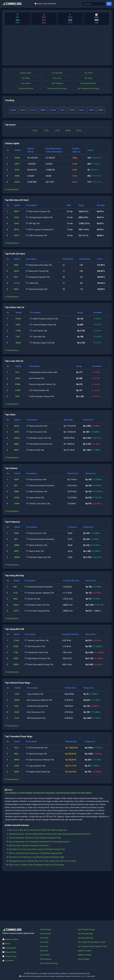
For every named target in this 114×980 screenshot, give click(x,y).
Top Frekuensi (57, 83)
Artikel (7, 944)
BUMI (17, 432)
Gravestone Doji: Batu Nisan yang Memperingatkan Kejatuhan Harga (36, 857)
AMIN (17, 176)
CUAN (17, 504)
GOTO (16, 611)
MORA (68, 131)
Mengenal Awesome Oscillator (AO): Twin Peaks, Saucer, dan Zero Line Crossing (42, 861)
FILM (17, 718)
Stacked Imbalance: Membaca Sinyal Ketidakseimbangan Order (35, 838)
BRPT (17, 450)
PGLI (17, 372)
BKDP (17, 211)
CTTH (17, 283)
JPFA (57, 131)
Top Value (88, 78)
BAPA (17, 271)
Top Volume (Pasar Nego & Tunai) (92, 942)
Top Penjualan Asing (86, 929)
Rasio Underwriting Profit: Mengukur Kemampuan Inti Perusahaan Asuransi (39, 842)
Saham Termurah (84, 955)
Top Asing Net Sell (26, 89)
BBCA (17, 426)
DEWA (17, 498)
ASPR (18, 378)
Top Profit (88, 73)
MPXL (17, 230)
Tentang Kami (11, 948)
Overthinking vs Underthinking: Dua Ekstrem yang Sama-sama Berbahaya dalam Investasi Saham (48, 793)
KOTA (17, 236)
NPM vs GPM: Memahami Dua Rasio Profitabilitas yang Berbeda (35, 853)
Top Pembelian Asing (49, 963)
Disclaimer (9, 961)
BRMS (17, 700)
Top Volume (26, 83)
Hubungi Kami (10, 952)
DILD (17, 706)
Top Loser (57, 78)
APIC (17, 396)
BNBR (17, 492)
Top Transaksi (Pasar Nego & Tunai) (92, 946)
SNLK (79, 131)
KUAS (17, 170)
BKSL (16, 599)
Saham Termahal (84, 951)
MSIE (16, 265)
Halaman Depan (11, 939)
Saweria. (83, 976)
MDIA (16, 289)
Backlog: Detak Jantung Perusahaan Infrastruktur (29, 845)
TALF (18, 337)
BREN (16, 665)
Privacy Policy (11, 956)
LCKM (18, 390)
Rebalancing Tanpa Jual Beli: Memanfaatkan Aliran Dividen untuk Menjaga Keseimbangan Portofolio (50, 834)
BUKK (17, 772)
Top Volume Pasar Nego (57, 89)
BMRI (17, 444)
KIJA (16, 593)
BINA (16, 754)
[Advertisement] (57, 46)
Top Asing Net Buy (88, 83)
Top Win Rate (57, 73)
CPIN (46, 131)
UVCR (17, 217)
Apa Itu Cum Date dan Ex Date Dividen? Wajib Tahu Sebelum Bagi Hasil (38, 830)
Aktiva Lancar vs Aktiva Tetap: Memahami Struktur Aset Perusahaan (37, 865)
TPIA (16, 652)
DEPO (17, 164)
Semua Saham (84, 959)
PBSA (18, 325)
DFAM (17, 158)
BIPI (16, 486)
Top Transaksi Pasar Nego (88, 89)
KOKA (17, 182)
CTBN (18, 331)
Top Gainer (26, 78)
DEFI (16, 277)
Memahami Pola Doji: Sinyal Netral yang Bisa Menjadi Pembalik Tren (37, 849)
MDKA (18, 343)
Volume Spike (26, 73)
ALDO (35, 131)
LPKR (17, 694)
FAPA (17, 223)
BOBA (18, 384)
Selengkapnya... (12, 189)
